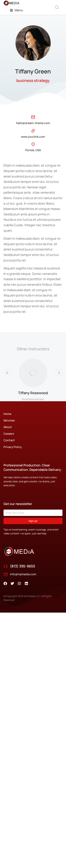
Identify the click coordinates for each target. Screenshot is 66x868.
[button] (17, 10)
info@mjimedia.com (23, 574)
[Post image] (33, 373)
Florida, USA (33, 150)
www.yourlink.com (33, 137)
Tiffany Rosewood (33, 393)
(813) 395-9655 (23, 566)
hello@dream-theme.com (33, 123)
